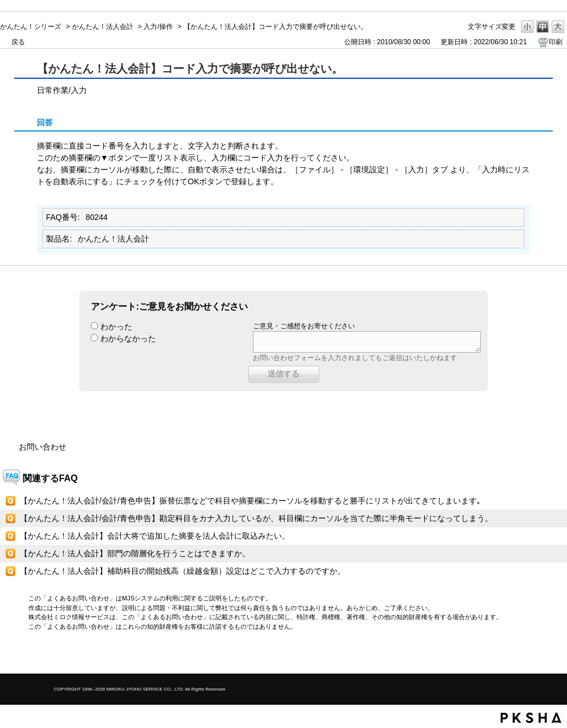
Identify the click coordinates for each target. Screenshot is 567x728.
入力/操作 (158, 27)
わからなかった (128, 338)
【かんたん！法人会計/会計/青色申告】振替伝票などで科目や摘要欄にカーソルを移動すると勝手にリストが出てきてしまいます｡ (250, 501)
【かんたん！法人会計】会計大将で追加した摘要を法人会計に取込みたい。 (155, 536)
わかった (116, 327)
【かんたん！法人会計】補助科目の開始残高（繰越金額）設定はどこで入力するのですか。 (183, 571)
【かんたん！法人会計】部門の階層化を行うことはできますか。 (135, 553)
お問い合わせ (43, 447)
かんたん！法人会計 (103, 27)
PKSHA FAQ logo (531, 718)
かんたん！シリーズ (31, 27)
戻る (18, 42)
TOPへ (539, 655)
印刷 (556, 42)
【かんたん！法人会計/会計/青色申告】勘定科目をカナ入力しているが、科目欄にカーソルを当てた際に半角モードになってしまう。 (256, 518)
